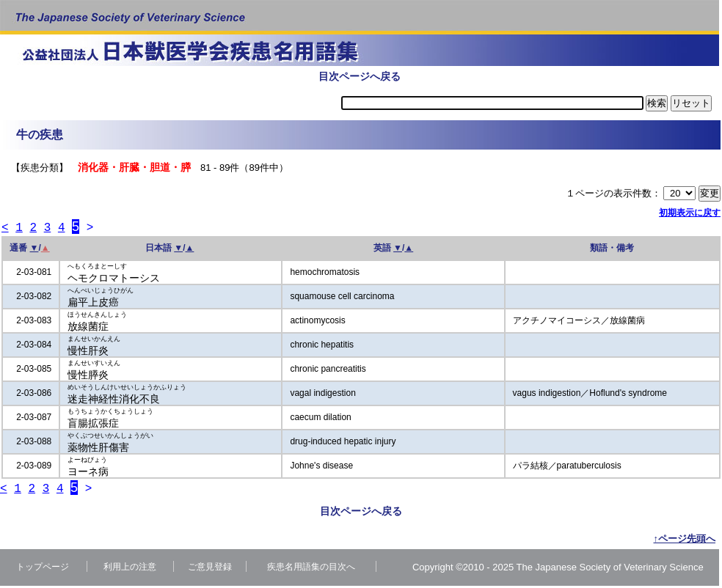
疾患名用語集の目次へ (311, 569)
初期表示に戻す (690, 213)
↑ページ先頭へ (685, 541)
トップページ (43, 569)
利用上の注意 (130, 569)
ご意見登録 (210, 569)
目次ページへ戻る (360, 76)
